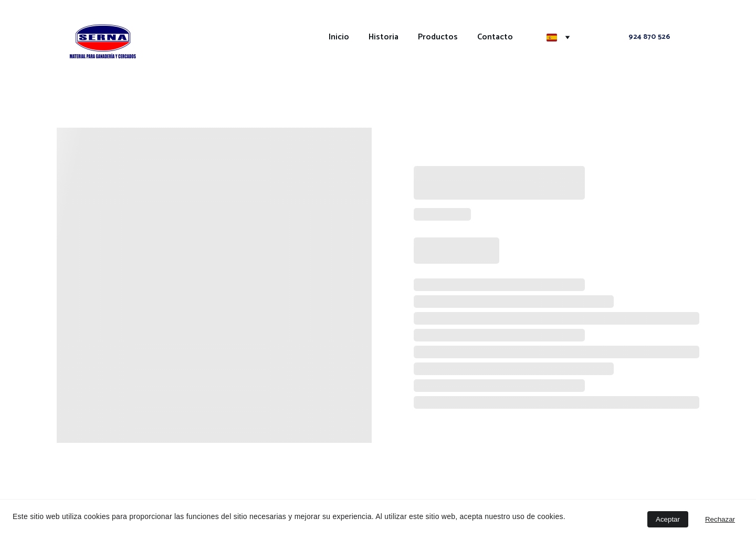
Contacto (495, 37)
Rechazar (720, 519)
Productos (438, 37)
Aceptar (668, 519)
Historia (384, 37)
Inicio (339, 37)
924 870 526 (649, 37)
